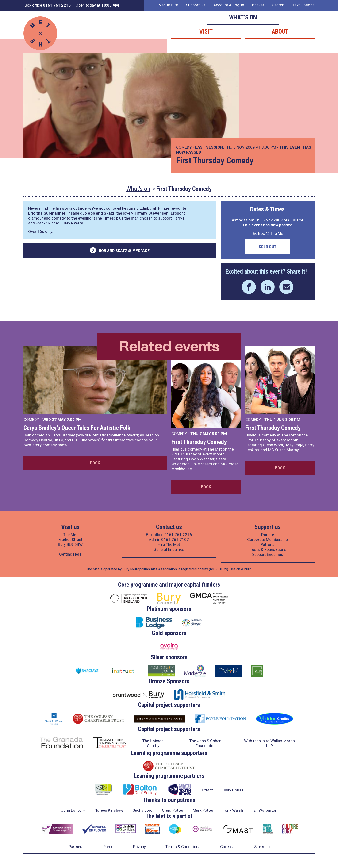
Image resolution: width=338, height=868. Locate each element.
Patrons (267, 544)
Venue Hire (168, 5)
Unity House (233, 790)
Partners (76, 847)
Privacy (139, 847)
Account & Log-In (229, 5)
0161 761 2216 (178, 535)
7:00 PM (74, 420)
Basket (258, 5)
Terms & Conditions (183, 847)
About (280, 31)
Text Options (303, 5)
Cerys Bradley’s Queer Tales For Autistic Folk (77, 428)
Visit (206, 31)
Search (278, 5)
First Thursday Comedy (199, 442)
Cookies (227, 847)
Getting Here (70, 554)
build (248, 569)
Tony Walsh (233, 810)
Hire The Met (169, 544)
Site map (262, 847)
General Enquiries (169, 549)
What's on (138, 189)
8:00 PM (219, 434)
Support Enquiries (268, 554)
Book (95, 463)
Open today (97, 5)
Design (235, 569)
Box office (48, 5)
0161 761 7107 (175, 540)
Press (108, 847)
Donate (268, 535)
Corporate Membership (267, 540)
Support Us (196, 5)
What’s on (243, 17)
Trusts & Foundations (267, 549)
